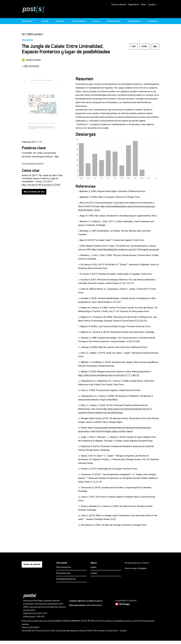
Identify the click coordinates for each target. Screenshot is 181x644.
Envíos (96, 21)
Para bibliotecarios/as (66, 579)
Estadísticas (134, 21)
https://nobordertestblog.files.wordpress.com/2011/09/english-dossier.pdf (125, 250)
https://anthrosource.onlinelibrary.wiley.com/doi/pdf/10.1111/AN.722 (109, 375)
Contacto (153, 21)
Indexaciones (114, 21)
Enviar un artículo (119, 5)
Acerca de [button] (27, 21)
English (93, 567)
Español (154, 4)
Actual (45, 21)
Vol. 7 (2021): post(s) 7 (32, 34)
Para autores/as (63, 573)
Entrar (143, 5)
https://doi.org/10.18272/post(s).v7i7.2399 (41, 185)
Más (57, 157)
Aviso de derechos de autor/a (33, 164)
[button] (30, 66)
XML (155, 46)
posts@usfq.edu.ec (94, 601)
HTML (144, 46)
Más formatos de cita (34, 192)
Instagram (142, 568)
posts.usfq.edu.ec (94, 605)
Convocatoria (79, 21)
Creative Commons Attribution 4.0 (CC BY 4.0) (74, 621)
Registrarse (134, 5)
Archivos (60, 21)
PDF (134, 46)
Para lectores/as (64, 567)
